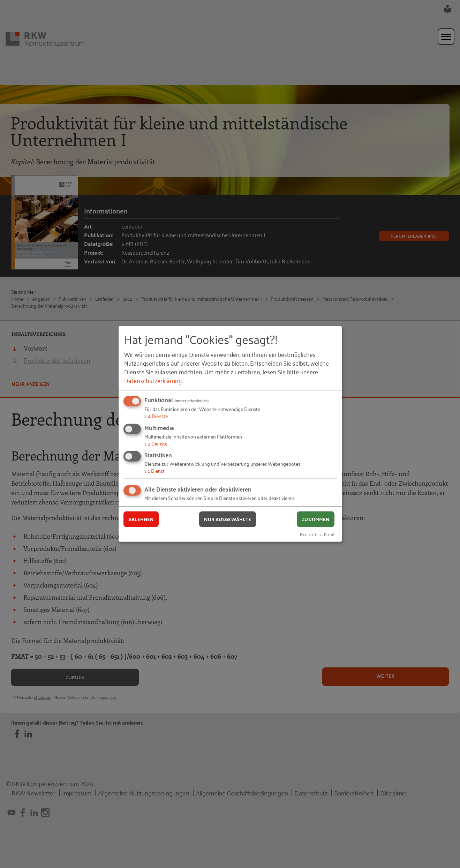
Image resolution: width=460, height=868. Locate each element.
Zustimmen (315, 519)
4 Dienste (156, 416)
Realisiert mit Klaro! (317, 534)
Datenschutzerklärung (153, 380)
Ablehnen (141, 519)
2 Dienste (156, 443)
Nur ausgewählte (228, 519)
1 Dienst (154, 470)
